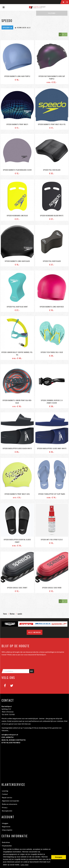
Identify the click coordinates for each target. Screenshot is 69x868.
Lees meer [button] (25, 865)
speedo (20, 614)
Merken (12, 614)
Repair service (7, 797)
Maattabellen (7, 846)
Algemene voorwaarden (10, 801)
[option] (10, 624)
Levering (5, 791)
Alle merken (35, 632)
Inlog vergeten (7, 830)
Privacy (5, 807)
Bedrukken (6, 842)
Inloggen (5, 823)
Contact (5, 794)
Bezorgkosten (7, 811)
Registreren (6, 826)
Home (5, 614)
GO (32, 671)
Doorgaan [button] (59, 857)
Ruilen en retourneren (10, 804)
